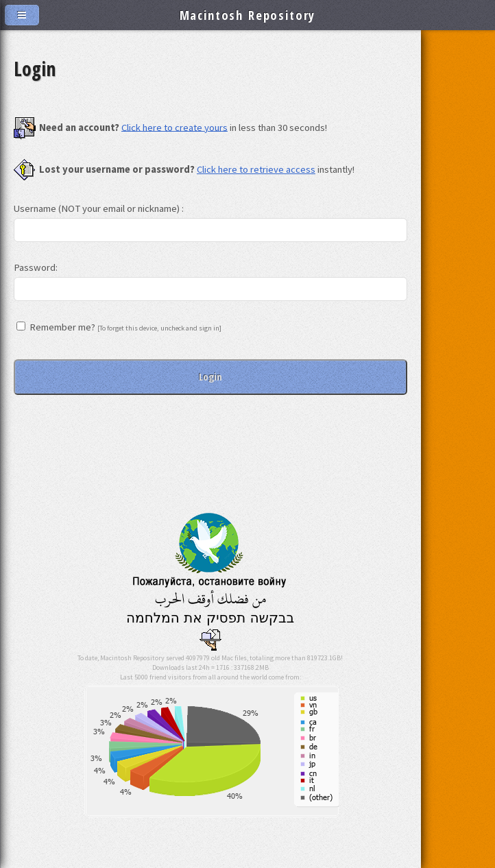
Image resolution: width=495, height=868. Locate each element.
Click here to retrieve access (256, 169)
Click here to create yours (174, 127)
